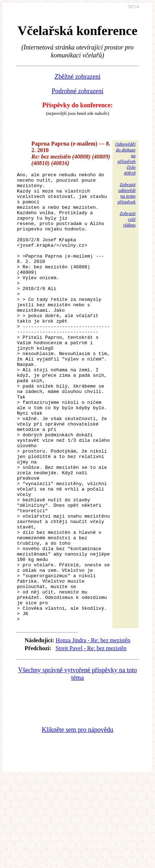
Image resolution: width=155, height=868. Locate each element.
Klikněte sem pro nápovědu (77, 820)
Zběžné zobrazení (77, 77)
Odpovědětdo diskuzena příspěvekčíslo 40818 (125, 158)
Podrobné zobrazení (77, 91)
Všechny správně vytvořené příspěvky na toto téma (77, 764)
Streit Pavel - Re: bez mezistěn (91, 738)
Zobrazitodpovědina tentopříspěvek (127, 193)
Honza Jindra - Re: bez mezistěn (93, 730)
